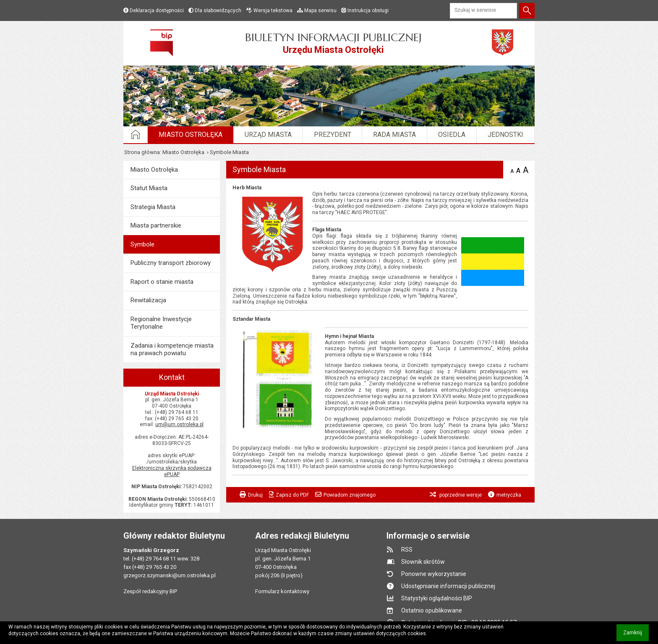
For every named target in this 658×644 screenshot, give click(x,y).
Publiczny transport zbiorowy (171, 263)
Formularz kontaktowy (282, 591)
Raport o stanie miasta (162, 282)
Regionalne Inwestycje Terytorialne (161, 323)
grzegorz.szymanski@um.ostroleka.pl (170, 575)
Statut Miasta (149, 188)
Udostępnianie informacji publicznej (448, 586)
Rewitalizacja (148, 300)
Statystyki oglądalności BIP (437, 598)
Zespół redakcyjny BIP (150, 591)
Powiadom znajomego (350, 495)
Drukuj (255, 495)
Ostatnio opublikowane (432, 610)
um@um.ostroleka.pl (179, 424)
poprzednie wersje (460, 495)
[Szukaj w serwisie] (483, 11)
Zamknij (636, 635)
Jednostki (505, 135)
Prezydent (333, 135)
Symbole (142, 244)
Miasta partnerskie (156, 225)
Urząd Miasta (268, 135)
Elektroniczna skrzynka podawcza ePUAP (172, 471)
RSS (407, 550)
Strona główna (142, 152)
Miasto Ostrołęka (191, 135)
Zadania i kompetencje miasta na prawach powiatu (172, 349)
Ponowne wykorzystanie (434, 574)
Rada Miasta (394, 135)
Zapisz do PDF (292, 495)
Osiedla (452, 135)
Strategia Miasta (153, 207)
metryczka (509, 495)
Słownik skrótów (423, 562)
